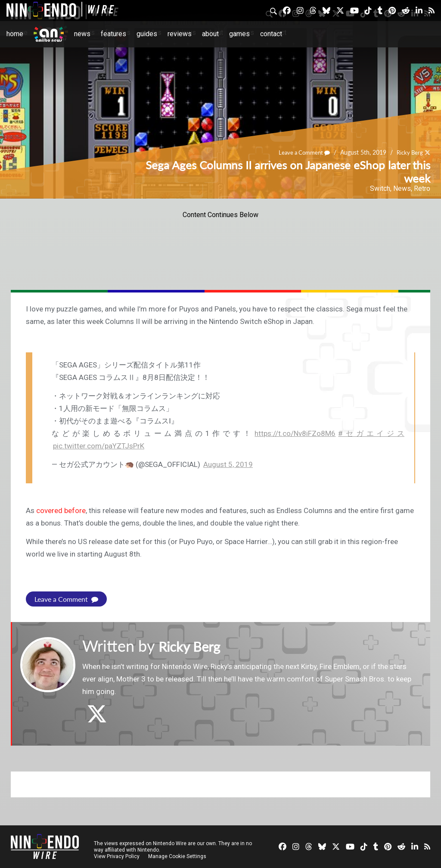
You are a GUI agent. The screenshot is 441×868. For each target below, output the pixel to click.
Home (15, 34)
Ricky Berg (408, 153)
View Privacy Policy (117, 856)
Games (239, 34)
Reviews (180, 34)
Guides (147, 34)
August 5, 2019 (228, 464)
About (210, 34)
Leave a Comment (300, 153)
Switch (380, 188)
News (82, 34)
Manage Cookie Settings (179, 856)
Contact (271, 34)
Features (113, 34)
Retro (422, 188)
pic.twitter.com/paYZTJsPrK (99, 446)
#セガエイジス (371, 433)
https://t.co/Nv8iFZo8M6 (295, 433)
